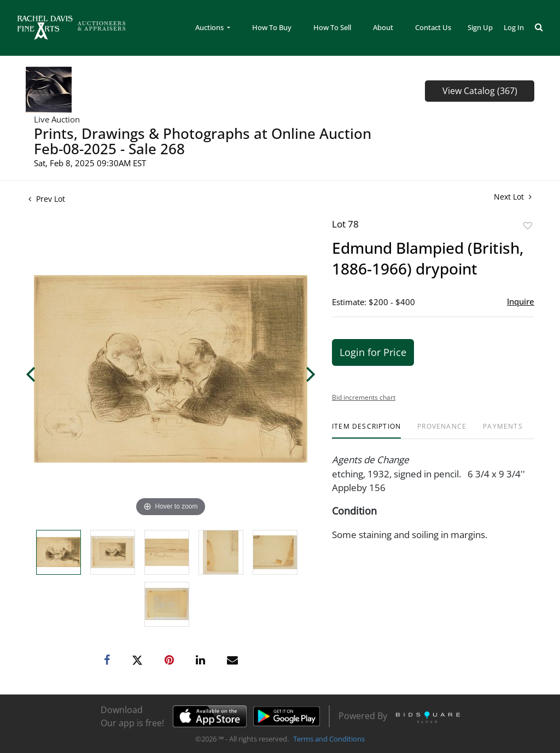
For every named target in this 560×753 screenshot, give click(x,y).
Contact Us (433, 27)
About (383, 27)
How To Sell (332, 27)
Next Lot (513, 197)
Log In (514, 27)
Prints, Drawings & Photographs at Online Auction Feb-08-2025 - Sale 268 (203, 141)
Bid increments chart (364, 397)
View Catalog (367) (480, 91)
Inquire (521, 301)
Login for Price (373, 352)
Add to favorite (528, 226)
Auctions (210, 27)
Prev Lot (47, 199)
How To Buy (272, 27)
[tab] (366, 431)
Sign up (480, 27)
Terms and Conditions (329, 739)
